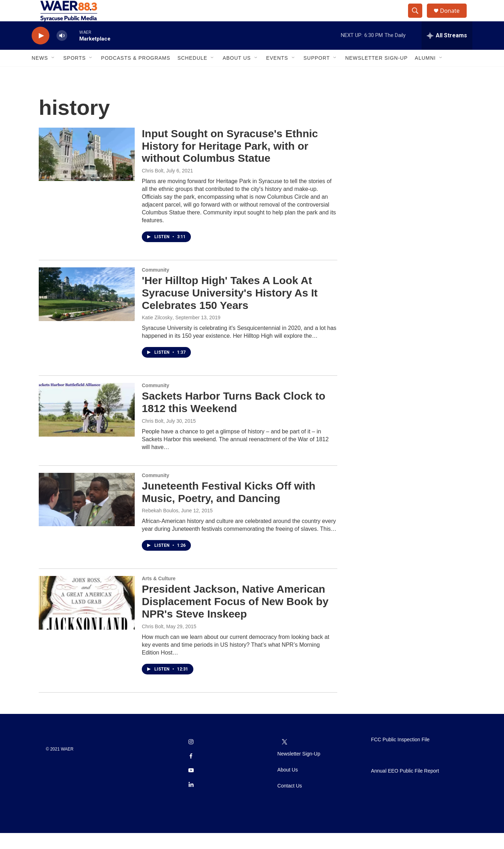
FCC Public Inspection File (400, 756)
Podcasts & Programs (136, 74)
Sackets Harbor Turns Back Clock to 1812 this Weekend (234, 418)
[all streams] (447, 52)
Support (317, 74)
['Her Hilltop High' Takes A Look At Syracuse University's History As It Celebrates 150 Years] (87, 310)
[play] (41, 52)
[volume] (62, 52)
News (40, 74)
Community (156, 286)
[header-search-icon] (418, 19)
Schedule (192, 74)
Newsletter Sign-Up (376, 74)
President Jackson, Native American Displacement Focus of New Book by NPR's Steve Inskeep (235, 617)
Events (277, 74)
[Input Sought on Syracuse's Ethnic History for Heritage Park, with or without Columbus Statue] (87, 170)
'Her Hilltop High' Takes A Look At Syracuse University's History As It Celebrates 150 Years (230, 309)
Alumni (425, 74)
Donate (454, 19)
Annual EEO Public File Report (405, 787)
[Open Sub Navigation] (53, 74)
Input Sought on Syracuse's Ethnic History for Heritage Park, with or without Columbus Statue (230, 162)
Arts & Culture (159, 594)
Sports (74, 74)
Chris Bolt (153, 187)
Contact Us (289, 802)
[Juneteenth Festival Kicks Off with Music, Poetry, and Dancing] (87, 516)
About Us (237, 74)
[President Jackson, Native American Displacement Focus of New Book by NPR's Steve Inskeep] (87, 619)
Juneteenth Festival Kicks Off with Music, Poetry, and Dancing (229, 508)
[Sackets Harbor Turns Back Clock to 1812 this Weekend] (87, 426)
